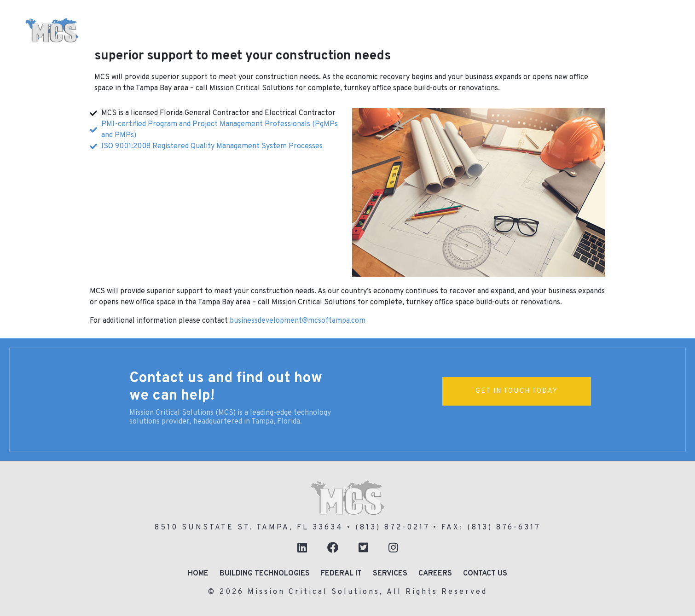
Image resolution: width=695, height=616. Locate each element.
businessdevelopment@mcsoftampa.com (298, 321)
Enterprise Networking (494, 20)
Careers (435, 574)
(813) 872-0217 (392, 528)
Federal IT (590, 20)
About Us (180, 46)
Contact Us (485, 574)
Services (390, 574)
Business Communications (369, 20)
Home (172, 19)
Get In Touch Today (517, 391)
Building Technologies (246, 20)
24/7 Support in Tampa (270, 45)
